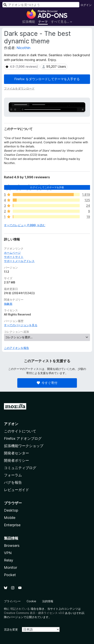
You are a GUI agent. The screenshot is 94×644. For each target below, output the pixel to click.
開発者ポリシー (16, 460)
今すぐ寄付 (47, 383)
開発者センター (16, 453)
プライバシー (12, 601)
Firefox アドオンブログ (23, 438)
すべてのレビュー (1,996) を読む (25, 225)
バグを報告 (13, 482)
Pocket (10, 575)
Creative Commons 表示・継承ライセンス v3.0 (34, 613)
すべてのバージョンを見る (21, 325)
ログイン (86, 5)
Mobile (10, 518)
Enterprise (12, 525)
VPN (8, 553)
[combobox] (41, 5)
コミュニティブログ (20, 468)
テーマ (43, 22)
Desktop (11, 510)
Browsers (12, 546)
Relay (9, 560)
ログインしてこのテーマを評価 (47, 187)
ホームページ (12, 253)
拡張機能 (29, 22)
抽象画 (8, 304)
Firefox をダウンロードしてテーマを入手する (47, 79)
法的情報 (48, 601)
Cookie (31, 601)
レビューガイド (16, 490)
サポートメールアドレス (19, 261)
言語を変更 (11, 629)
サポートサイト (14, 257)
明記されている (20, 609)
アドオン (11, 424)
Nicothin (23, 48)
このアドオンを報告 (16, 348)
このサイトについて (20, 431)
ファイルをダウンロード (19, 88)
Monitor (11, 568)
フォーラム (13, 475)
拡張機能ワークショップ (24, 446)
